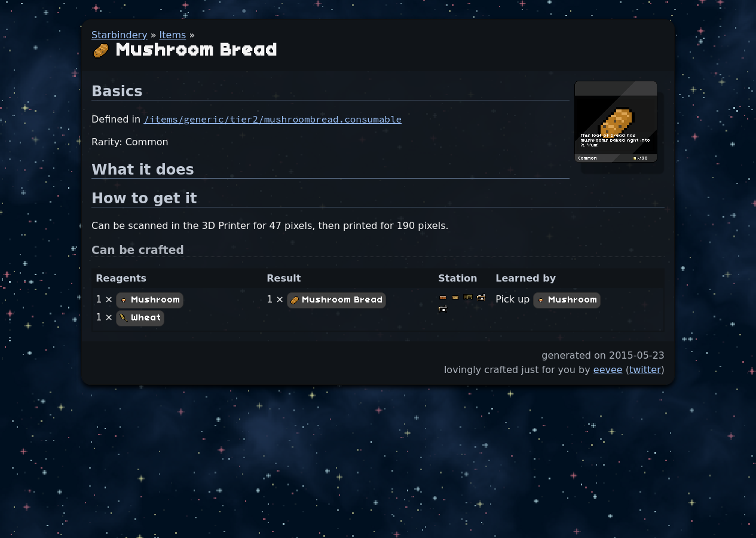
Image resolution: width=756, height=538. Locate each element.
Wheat (140, 318)
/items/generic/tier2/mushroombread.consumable (273, 119)
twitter (645, 370)
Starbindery (120, 35)
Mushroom (150, 300)
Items (173, 35)
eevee (608, 370)
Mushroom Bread (336, 300)
